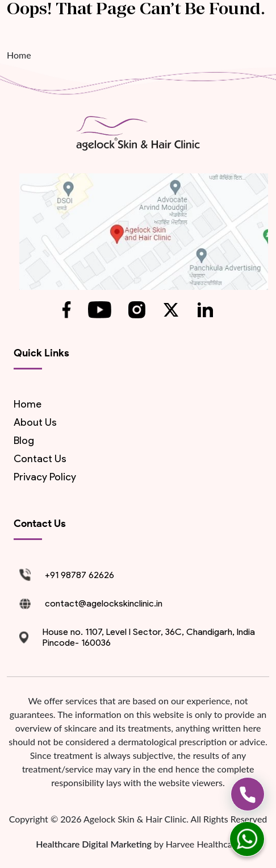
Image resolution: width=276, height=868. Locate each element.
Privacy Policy (45, 477)
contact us (40, 459)
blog (24, 441)
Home (19, 55)
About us (35, 422)
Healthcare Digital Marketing (95, 844)
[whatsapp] (247, 839)
